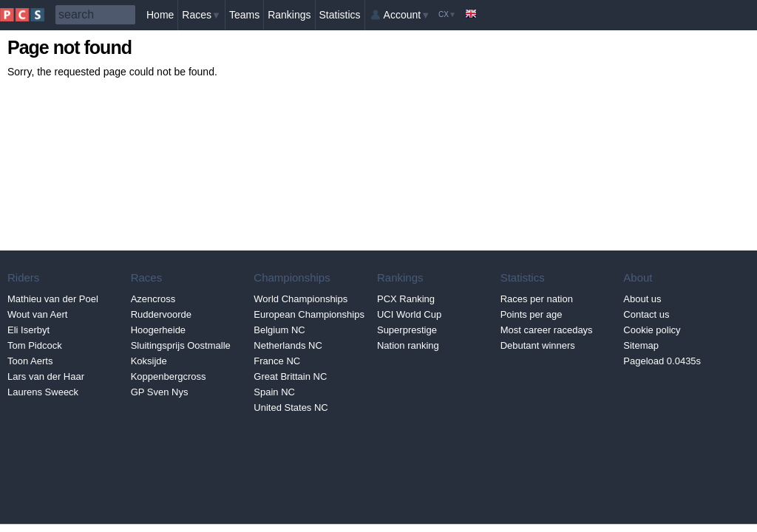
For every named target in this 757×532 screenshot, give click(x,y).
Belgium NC (279, 330)
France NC (277, 361)
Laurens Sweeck (43, 392)
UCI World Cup (409, 314)
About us (642, 299)
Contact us (646, 314)
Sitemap (641, 345)
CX (447, 14)
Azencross (153, 299)
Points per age (532, 314)
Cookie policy (652, 330)
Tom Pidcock (35, 345)
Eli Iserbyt (28, 330)
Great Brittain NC (290, 376)
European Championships (309, 314)
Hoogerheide (158, 330)
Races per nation (537, 299)
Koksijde (149, 361)
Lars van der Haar (46, 376)
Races (201, 15)
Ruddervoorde (161, 314)
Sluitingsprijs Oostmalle (181, 345)
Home (160, 15)
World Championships (301, 299)
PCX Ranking (406, 299)
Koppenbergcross (169, 376)
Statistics (340, 15)
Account (407, 15)
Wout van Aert (37, 314)
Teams (244, 15)
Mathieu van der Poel (53, 299)
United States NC (291, 407)
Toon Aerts (30, 361)
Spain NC (274, 392)
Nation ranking (408, 345)
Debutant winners (538, 345)
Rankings (289, 15)
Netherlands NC (288, 345)
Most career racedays (547, 330)
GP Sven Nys (160, 392)
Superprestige (407, 330)
